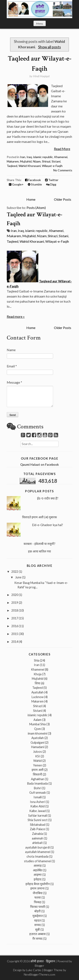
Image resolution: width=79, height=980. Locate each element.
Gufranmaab (38, 793)
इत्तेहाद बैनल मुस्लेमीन (38, 884)
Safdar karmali (38, 816)
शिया (37, 683)
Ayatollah (38, 738)
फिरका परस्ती (38, 907)
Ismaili (38, 797)
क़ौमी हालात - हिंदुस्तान (43, 961)
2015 (15, 634)
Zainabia (37, 834)
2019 (15, 603)
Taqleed (12, 166)
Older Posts (63, 199)
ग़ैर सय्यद (37, 939)
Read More (62, 149)
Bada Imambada (37, 783)
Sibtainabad (38, 825)
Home (31, 199)
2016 (15, 626)
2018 (15, 610)
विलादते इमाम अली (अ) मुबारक (39, 517)
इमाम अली (38, 770)
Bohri (38, 788)
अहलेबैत (38, 870)
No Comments (63, 170)
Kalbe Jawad (37, 811)
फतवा (38, 897)
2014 (15, 642)
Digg (51, 184)
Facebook (33, 180)
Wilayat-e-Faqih (52, 166)
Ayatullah (37, 692)
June (18, 577)
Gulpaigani (37, 742)
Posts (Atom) (36, 208)
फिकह (37, 902)
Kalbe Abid (37, 806)
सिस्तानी (37, 774)
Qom (37, 729)
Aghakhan (38, 779)
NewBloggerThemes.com (39, 974)
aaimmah (37, 838)
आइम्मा (38, 875)
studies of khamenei (37, 861)
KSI (38, 756)
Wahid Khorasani (30, 166)
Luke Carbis (34, 970)
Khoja (38, 674)
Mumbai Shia (37, 724)
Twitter (52, 180)
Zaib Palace (37, 829)
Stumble (35, 184)
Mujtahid (26, 161)
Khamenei (61, 157)
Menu (40, 24)
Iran (23, 157)
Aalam (37, 720)
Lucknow (38, 697)
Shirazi (46, 161)
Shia (37, 660)
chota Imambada (37, 856)
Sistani (56, 161)
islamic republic (43, 157)
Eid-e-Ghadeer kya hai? (48, 525)
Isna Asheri (37, 802)
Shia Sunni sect (38, 820)
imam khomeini (37, 733)
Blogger (39, 966)
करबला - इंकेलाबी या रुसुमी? (39, 544)
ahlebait (37, 843)
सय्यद (38, 925)
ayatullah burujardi (37, 847)
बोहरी (37, 911)
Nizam (37, 161)
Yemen (38, 765)
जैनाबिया (38, 893)
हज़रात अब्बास (37, 934)
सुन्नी (37, 929)
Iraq (29, 157)
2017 (15, 618)
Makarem (13, 161)
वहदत (37, 920)
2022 (15, 572)
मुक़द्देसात (38, 916)
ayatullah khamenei (38, 852)
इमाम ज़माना (37, 888)
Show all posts (50, 47)
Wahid (37, 761)
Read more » (16, 316)
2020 (15, 595)
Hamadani (38, 747)
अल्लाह (38, 866)
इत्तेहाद (38, 879)
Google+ (16, 184)
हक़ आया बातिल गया (39, 551)
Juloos (37, 752)
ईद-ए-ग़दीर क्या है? (48, 498)
